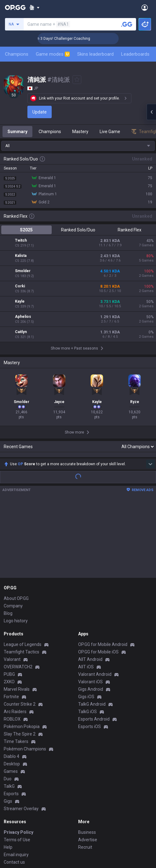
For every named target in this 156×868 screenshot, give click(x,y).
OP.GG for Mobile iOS (98, 580)
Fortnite (11, 625)
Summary (17, 132)
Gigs (8, 729)
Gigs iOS (86, 625)
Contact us (14, 790)
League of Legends (23, 573)
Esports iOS (90, 655)
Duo (8, 707)
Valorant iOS (90, 610)
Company (13, 534)
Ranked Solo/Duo (78, 230)
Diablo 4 (12, 685)
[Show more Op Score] (150, 392)
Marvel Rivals (17, 617)
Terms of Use (17, 768)
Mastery (80, 132)
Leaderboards (135, 54)
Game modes (53, 54)
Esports (11, 722)
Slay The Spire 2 (20, 662)
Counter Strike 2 (20, 632)
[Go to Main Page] (15, 7)
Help (8, 775)
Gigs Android (91, 617)
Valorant (12, 587)
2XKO (9, 610)
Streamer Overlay (21, 737)
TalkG (9, 714)
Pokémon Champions (25, 677)
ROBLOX (12, 647)
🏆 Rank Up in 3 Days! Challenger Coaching (75, 39)
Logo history (16, 549)
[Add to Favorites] (77, 80)
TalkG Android (92, 632)
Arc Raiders (15, 640)
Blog (8, 541)
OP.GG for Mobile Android (103, 573)
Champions (17, 54)
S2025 (26, 230)
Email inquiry (16, 783)
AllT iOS (86, 595)
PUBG (9, 602)
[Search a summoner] (127, 24)
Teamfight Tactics (21, 580)
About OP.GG (16, 527)
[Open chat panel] (151, 112)
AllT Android (90, 587)
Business (87, 760)
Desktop (12, 692)
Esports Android (94, 647)
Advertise (88, 768)
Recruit (85, 775)
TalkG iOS (87, 640)
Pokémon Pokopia (22, 655)
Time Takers (16, 670)
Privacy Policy (19, 760)
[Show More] (34, 7)
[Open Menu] (145, 7)
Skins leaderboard (95, 54)
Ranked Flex (130, 230)
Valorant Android (95, 602)
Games (11, 699)
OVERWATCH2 (18, 595)
